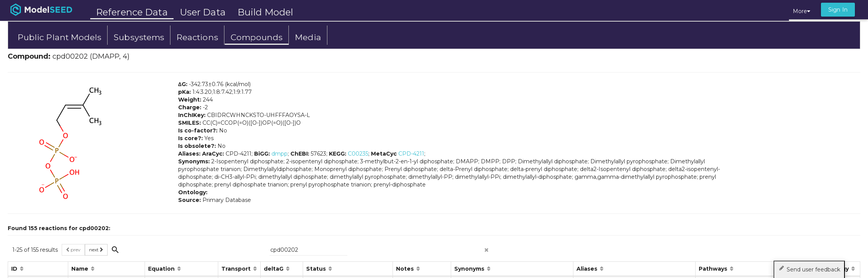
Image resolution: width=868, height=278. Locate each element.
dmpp (280, 154)
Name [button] (81, 269)
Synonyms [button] (470, 269)
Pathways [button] (714, 269)
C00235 (358, 154)
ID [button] (15, 269)
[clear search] (487, 247)
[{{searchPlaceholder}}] (308, 250)
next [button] (96, 250)
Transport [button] (237, 269)
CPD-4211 (411, 154)
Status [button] (317, 269)
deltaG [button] (274, 269)
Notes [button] (406, 269)
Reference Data (132, 12)
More (801, 11)
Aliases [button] (588, 269)
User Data (203, 12)
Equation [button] (162, 269)
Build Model (265, 12)
